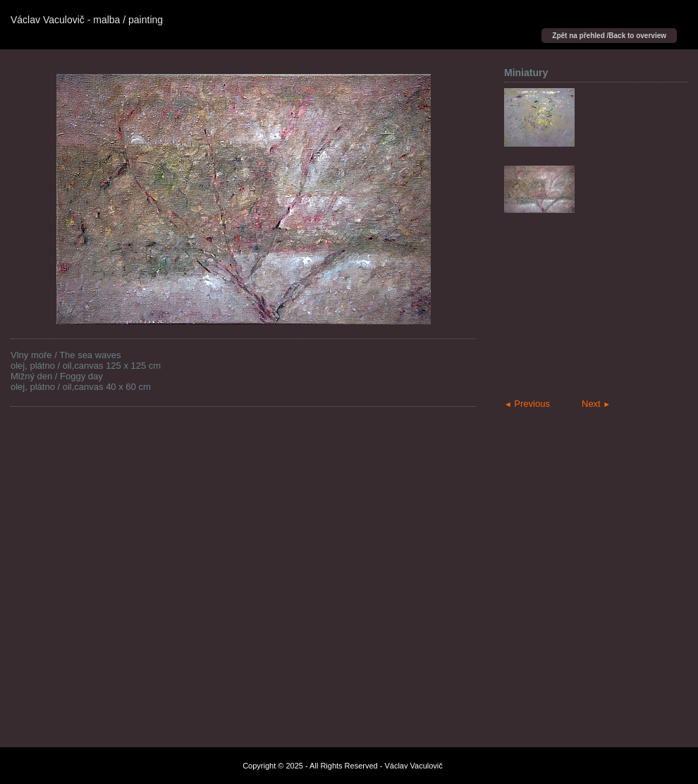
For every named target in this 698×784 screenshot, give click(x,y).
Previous (527, 404)
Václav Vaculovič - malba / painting (87, 20)
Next (596, 404)
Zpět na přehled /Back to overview (609, 36)
